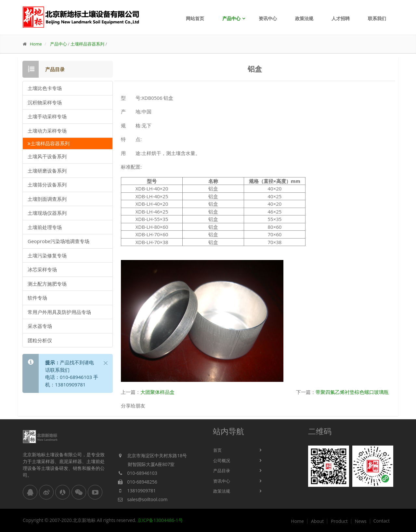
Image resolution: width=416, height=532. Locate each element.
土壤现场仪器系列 (47, 213)
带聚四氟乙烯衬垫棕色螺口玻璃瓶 (352, 392)
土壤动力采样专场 (47, 131)
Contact (382, 521)
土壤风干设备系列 (47, 156)
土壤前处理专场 (45, 227)
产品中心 (231, 18)
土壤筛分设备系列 (47, 185)
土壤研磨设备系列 (47, 171)
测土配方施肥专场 (47, 284)
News (361, 521)
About (317, 521)
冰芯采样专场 (42, 269)
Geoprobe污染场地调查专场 (58, 241)
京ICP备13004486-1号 (160, 520)
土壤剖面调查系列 (47, 199)
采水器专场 (40, 326)
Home (36, 44)
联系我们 (377, 18)
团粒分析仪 (40, 340)
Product (339, 521)
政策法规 (304, 18)
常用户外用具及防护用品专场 (59, 312)
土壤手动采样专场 (47, 116)
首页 (217, 450)
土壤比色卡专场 (45, 88)
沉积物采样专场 (45, 102)
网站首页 (195, 18)
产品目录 (222, 471)
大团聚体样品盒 (157, 392)
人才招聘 (341, 18)
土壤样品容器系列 (87, 44)
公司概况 (222, 461)
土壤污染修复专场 (47, 255)
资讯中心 (268, 18)
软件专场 (37, 298)
